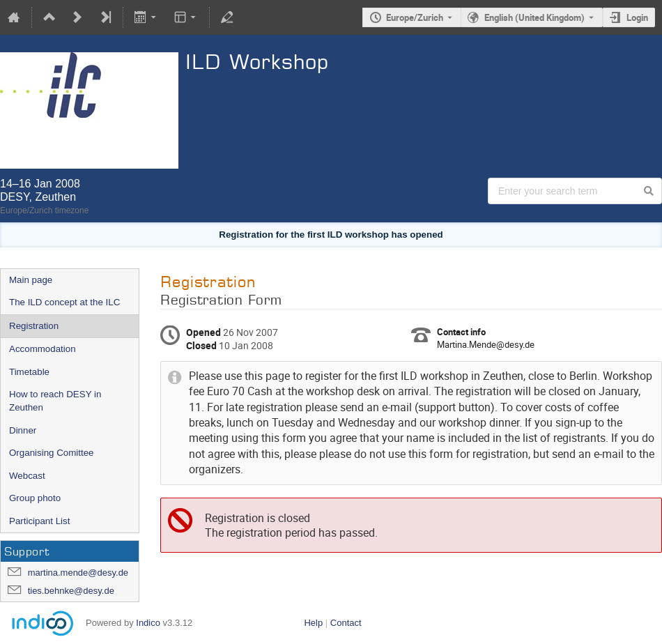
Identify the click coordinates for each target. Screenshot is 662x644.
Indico (148, 623)
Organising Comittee (52, 453)
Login (637, 17)
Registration (34, 326)
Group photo (35, 498)
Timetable (29, 372)
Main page (31, 280)
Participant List (39, 521)
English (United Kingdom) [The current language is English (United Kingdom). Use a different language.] (534, 17)
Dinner (23, 430)
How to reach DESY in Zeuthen (55, 401)
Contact (346, 623)
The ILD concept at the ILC (64, 302)
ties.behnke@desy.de (71, 591)
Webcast (27, 476)
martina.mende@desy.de (78, 573)
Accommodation (43, 349)
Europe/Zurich (415, 17)
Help (313, 623)
